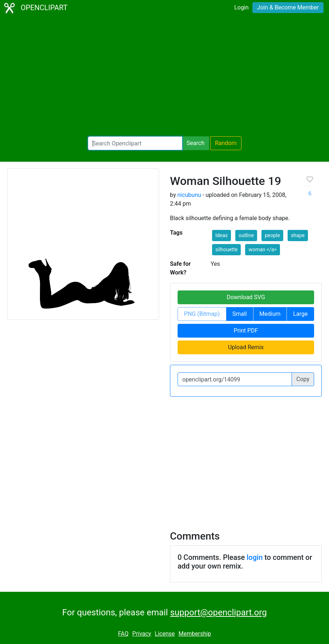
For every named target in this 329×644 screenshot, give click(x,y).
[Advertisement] (164, 76)
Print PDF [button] (246, 331)
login (255, 557)
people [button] (272, 235)
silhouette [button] (226, 249)
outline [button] (246, 235)
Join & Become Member (288, 7)
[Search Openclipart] (135, 143)
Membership (195, 634)
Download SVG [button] (246, 297)
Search (196, 143)
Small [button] (240, 314)
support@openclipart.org (218, 612)
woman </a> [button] (262, 249)
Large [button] (300, 314)
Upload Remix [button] (246, 347)
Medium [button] (270, 314)
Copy (303, 379)
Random (226, 143)
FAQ (123, 634)
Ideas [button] (222, 235)
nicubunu (189, 195)
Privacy (142, 634)
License (165, 634)
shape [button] (298, 235)
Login (241, 7)
